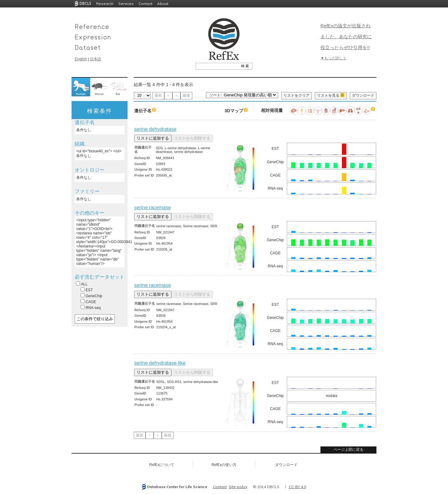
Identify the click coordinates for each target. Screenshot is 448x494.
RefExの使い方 (224, 465)
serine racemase (152, 208)
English (81, 59)
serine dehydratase (155, 129)
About (163, 4)
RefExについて (162, 465)
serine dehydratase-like (160, 363)
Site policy (238, 487)
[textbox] (217, 66)
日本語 (96, 59)
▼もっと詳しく (334, 58)
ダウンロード (363, 95)
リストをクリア (296, 95)
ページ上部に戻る (348, 450)
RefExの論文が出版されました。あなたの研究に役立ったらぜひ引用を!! (346, 37)
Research (105, 4)
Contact (145, 4)
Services (126, 4)
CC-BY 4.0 (297, 487)
